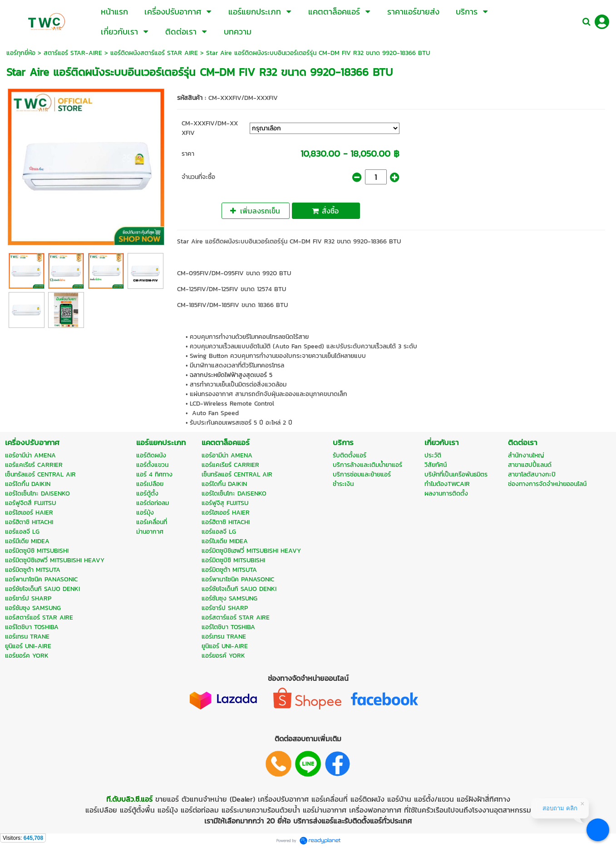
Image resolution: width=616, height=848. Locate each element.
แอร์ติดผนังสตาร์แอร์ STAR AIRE (154, 53)
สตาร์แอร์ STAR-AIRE (73, 53)
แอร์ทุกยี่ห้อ (21, 53)
